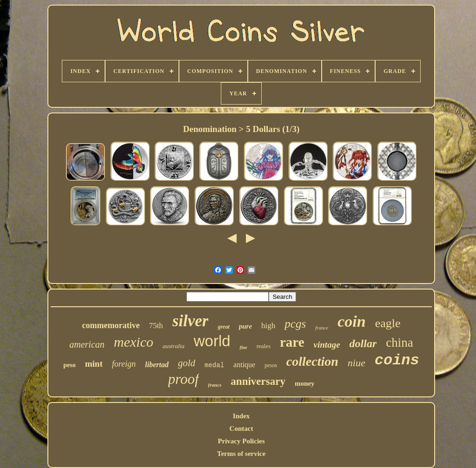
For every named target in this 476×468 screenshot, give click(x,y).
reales (264, 346)
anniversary (258, 381)
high (268, 326)
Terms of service (241, 454)
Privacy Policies (241, 441)
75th (156, 326)
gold (187, 363)
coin (351, 321)
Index (241, 416)
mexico (134, 342)
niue (357, 363)
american (87, 344)
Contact (241, 428)
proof (184, 379)
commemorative (111, 325)
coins (397, 360)
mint (94, 364)
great (223, 327)
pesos (271, 365)
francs (215, 385)
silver (191, 321)
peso (69, 365)
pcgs (295, 324)
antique (244, 365)
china (399, 343)
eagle (388, 323)
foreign (124, 364)
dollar (363, 343)
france (322, 328)
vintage (327, 345)
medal (214, 365)
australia (174, 346)
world (212, 341)
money (305, 383)
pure (245, 326)
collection (312, 361)
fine (244, 347)
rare (292, 342)
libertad (157, 365)
